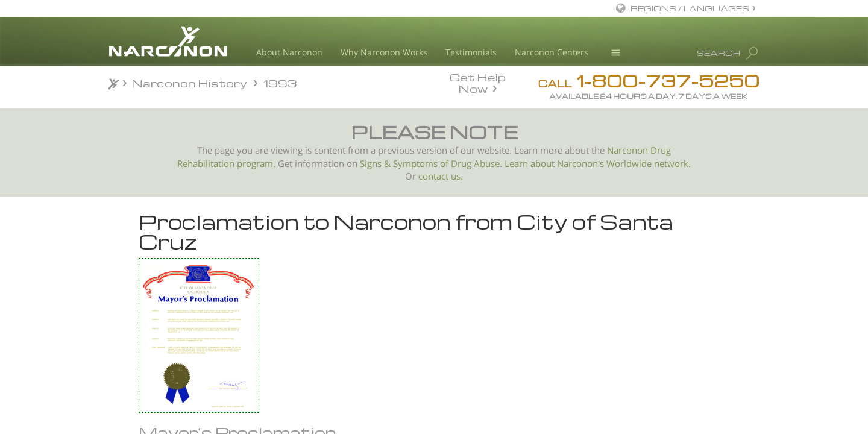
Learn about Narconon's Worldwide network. (598, 164)
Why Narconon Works (384, 52)
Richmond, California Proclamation (186, 317)
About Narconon (289, 52)
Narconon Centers (552, 52)
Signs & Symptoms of (405, 164)
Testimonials (471, 52)
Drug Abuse (475, 164)
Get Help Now (478, 82)
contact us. (441, 176)
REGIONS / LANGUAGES (690, 8)
